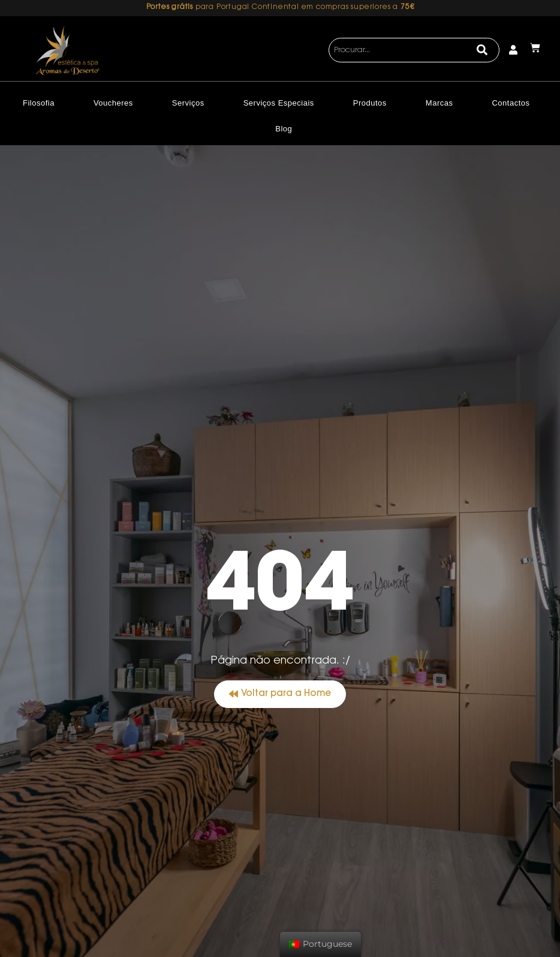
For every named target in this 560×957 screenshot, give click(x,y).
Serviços (188, 103)
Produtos (370, 103)
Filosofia (39, 103)
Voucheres (113, 103)
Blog (284, 129)
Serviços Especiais (279, 103)
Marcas (439, 103)
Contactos (511, 103)
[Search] (482, 50)
